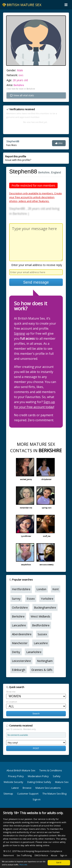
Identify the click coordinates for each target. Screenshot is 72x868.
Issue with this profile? (18, 158)
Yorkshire (47, 599)
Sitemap (8, 794)
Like (59, 143)
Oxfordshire (20, 607)
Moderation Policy (38, 776)
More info (23, 865)
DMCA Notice (41, 855)
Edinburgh (19, 670)
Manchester (20, 643)
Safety (57, 776)
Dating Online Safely (39, 782)
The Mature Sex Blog (54, 794)
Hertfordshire (21, 589)
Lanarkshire (34, 652)
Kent (56, 589)
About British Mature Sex (21, 770)
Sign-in (37, 799)
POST (36, 748)
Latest (15, 788)
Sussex (42, 634)
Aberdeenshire (22, 634)
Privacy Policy (16, 776)
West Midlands (41, 616)
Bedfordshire (41, 625)
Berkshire (19, 85)
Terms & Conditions (51, 770)
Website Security (13, 782)
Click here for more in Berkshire (21, 89)
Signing (19, 333)
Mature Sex (62, 782)
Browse (27, 788)
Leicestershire (21, 661)
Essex (31, 599)
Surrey (16, 599)
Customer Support (28, 794)
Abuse (54, 855)
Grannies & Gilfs (42, 670)
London (41, 589)
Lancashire (19, 625)
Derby (16, 652)
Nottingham (45, 661)
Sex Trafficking (24, 855)
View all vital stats (22, 95)
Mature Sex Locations (48, 788)
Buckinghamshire (45, 607)
